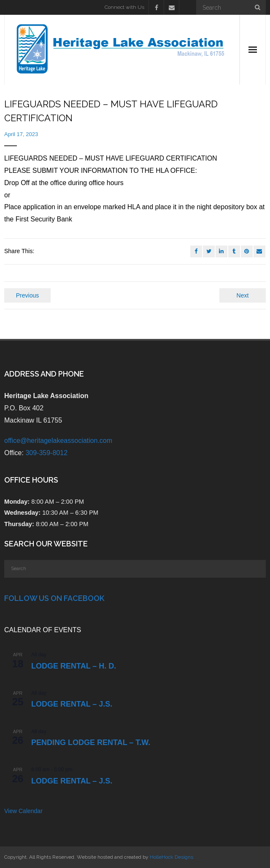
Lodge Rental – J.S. (72, 704)
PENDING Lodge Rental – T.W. (91, 742)
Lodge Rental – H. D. (74, 666)
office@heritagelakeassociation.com (58, 441)
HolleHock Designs (171, 857)
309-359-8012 (46, 453)
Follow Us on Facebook (54, 598)
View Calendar (23, 811)
